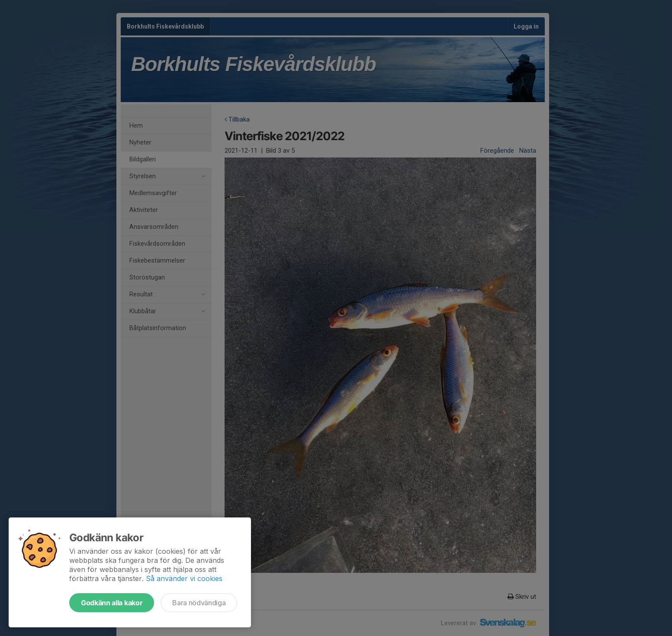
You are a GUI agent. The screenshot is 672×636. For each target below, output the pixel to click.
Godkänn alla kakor (112, 603)
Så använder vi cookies (184, 578)
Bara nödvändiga (199, 603)
